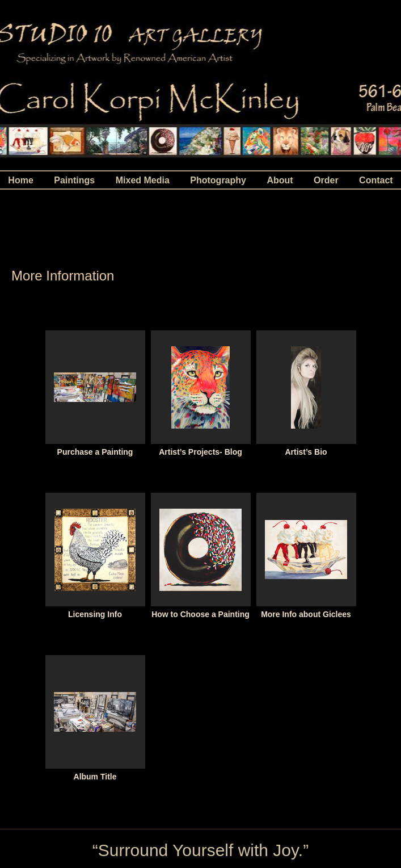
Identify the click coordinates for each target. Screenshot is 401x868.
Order (326, 180)
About (280, 180)
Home (20, 180)
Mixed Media (143, 180)
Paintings (74, 180)
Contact (376, 180)
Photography (218, 180)
